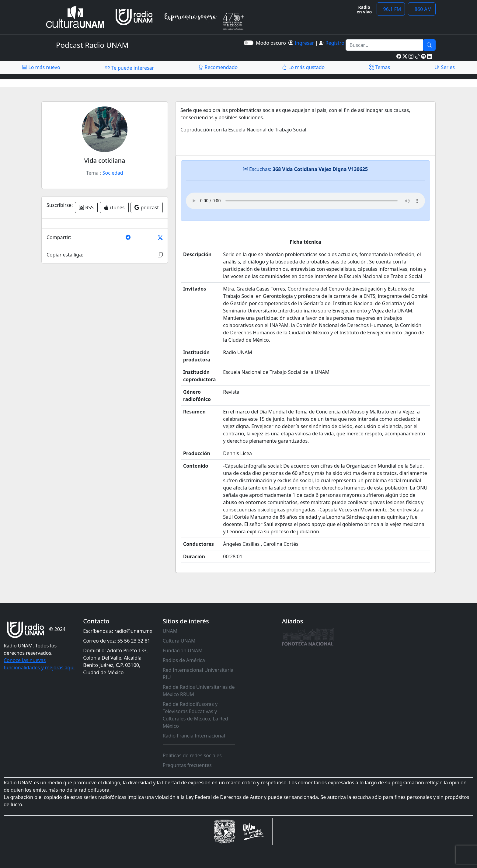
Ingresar (304, 43)
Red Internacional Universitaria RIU (198, 674)
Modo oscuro (272, 43)
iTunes (114, 207)
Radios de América (184, 660)
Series (444, 67)
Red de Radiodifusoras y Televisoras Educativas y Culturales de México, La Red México (195, 715)
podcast (147, 207)
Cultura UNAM (179, 641)
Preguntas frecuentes (187, 765)
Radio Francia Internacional (194, 736)
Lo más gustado (303, 67)
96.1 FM (391, 9)
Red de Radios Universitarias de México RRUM (199, 691)
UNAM (170, 631)
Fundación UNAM (183, 650)
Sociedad (113, 173)
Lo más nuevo (41, 67)
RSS (86, 207)
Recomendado (218, 67)
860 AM (422, 9)
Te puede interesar (129, 68)
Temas (380, 67)
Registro (335, 43)
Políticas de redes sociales (192, 755)
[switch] (249, 43)
